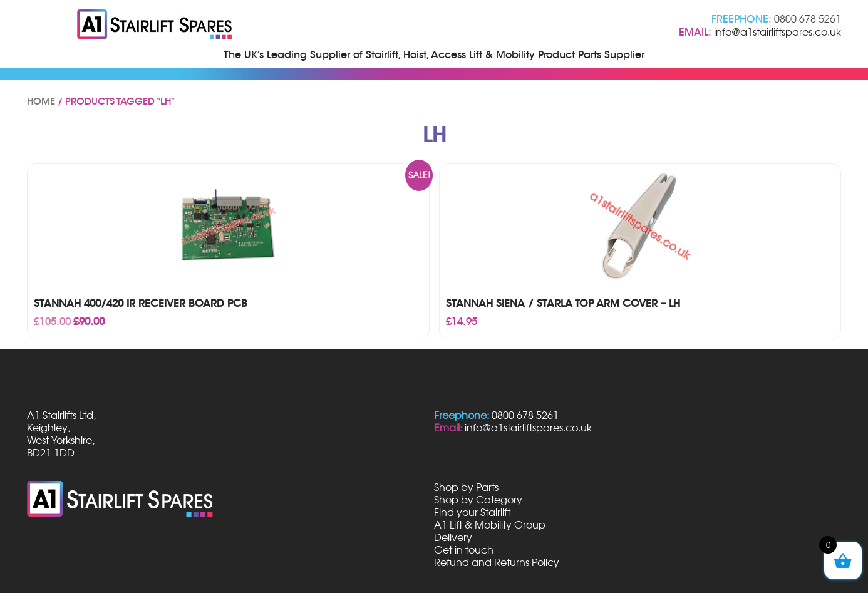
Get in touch (464, 550)
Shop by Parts (466, 487)
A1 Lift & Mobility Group (490, 525)
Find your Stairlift (472, 512)
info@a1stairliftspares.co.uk (778, 32)
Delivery (453, 537)
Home (41, 101)
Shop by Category (478, 500)
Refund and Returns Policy (497, 562)
